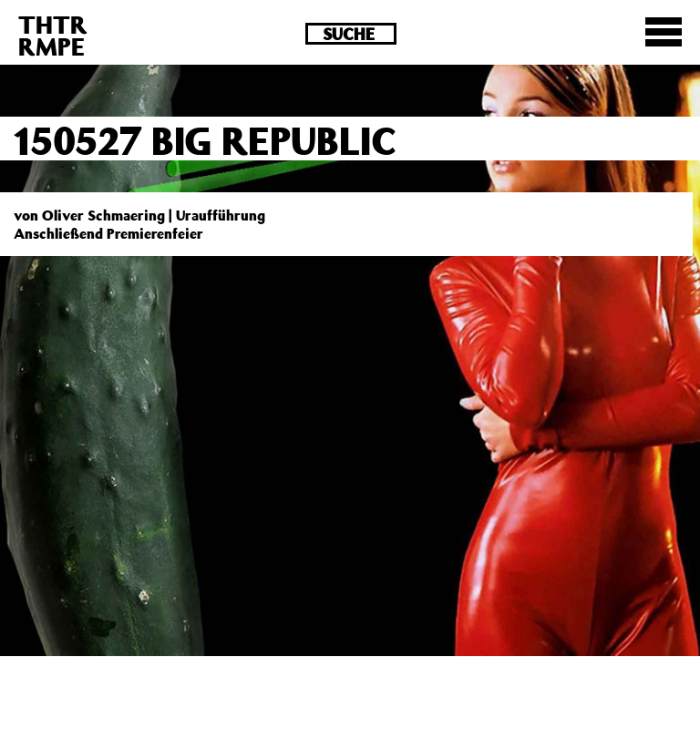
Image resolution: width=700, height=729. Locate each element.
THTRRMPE (53, 35)
